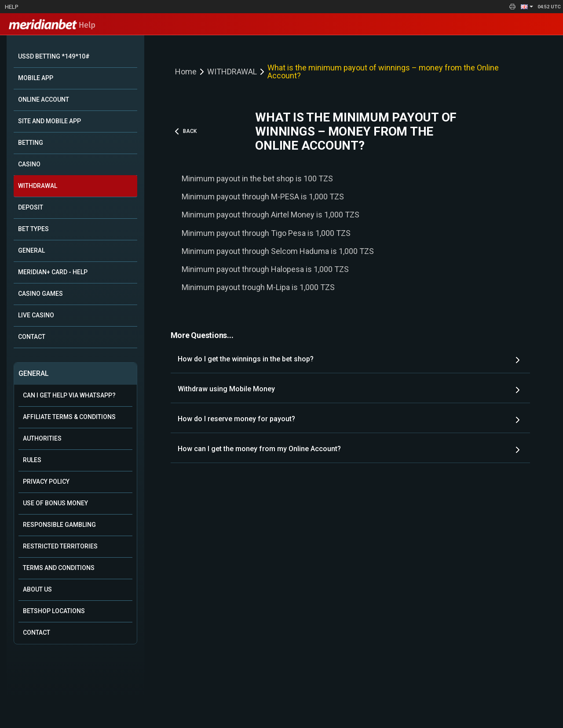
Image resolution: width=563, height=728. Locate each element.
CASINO (29, 164)
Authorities (42, 438)
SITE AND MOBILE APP (49, 121)
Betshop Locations (54, 611)
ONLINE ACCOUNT (44, 99)
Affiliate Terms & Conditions (69, 417)
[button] (527, 7)
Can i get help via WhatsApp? (69, 395)
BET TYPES (33, 229)
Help (11, 7)
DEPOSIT (31, 207)
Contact (37, 632)
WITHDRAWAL (38, 186)
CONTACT (32, 337)
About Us (37, 589)
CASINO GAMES (40, 294)
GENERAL (31, 250)
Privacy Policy (46, 482)
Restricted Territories (60, 546)
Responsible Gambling (59, 525)
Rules (32, 460)
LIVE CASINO (36, 315)
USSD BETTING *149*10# (54, 56)
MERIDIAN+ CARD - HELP (53, 272)
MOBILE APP (36, 78)
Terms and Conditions (59, 568)
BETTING (31, 143)
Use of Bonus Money (55, 503)
